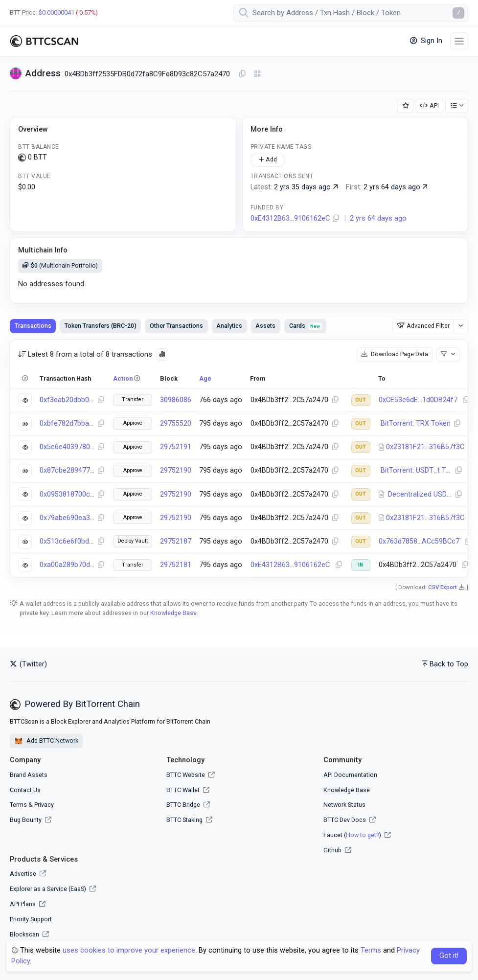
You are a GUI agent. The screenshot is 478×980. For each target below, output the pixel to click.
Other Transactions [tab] (176, 326)
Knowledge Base (173, 613)
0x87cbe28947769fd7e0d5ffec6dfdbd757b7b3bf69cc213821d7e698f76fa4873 (67, 470)
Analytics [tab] (229, 326)
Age (205, 378)
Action (123, 378)
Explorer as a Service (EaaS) (53, 889)
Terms (18, 805)
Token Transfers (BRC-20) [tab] (101, 326)
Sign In (426, 41)
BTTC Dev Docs (345, 820)
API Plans (28, 904)
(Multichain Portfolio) (60, 265)
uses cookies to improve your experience (129, 950)
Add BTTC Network (46, 741)
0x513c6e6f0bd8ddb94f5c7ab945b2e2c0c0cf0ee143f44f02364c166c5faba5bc (67, 541)
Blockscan (29, 934)
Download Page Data (395, 354)
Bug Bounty (26, 820)
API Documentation (350, 775)
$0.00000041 (57, 12)
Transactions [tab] (33, 326)
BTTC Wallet (183, 790)
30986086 (176, 400)
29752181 (176, 565)
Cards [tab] (306, 326)
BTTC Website (186, 775)
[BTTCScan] (44, 41)
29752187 (176, 541)
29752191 (176, 447)
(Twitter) (28, 664)
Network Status (344, 805)
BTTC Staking (184, 820)
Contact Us (25, 790)
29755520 (176, 423)
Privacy (44, 805)
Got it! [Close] (449, 956)
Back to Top (445, 664)
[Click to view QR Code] (258, 74)
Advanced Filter (423, 326)
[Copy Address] (242, 74)
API (429, 105)
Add (268, 159)
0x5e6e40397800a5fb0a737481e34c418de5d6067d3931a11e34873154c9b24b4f (67, 447)
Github (332, 850)
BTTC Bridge (183, 805)
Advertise (28, 874)
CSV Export (443, 587)
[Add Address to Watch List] (406, 106)
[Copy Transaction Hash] (101, 400)
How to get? (363, 835)
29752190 (176, 470)
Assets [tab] (265, 326)
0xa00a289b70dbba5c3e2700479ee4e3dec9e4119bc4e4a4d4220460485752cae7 (67, 565)
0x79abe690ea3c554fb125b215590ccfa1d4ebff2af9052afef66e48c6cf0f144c (67, 518)
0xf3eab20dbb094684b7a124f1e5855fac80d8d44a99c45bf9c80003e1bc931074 (67, 400)
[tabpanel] (239, 458)
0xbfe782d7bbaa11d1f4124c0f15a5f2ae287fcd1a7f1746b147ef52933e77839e (67, 423)
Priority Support (31, 919)
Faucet (333, 835)
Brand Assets (29, 775)
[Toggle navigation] (459, 41)
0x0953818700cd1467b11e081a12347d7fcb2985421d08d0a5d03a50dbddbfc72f (67, 494)
